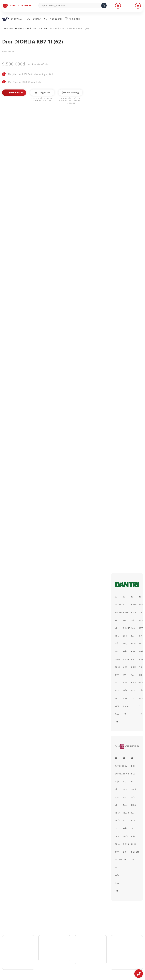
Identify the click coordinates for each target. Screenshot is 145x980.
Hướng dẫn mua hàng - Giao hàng (68, 927)
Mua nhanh (16, 92)
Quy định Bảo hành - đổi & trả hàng (69, 934)
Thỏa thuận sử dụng (110, 927)
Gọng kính (55, 19)
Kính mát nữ (49, 294)
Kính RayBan (12, 19)
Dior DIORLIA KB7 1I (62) (21, 123)
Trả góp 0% (42, 92)
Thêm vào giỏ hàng (39, 64)
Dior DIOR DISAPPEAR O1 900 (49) (85, 682)
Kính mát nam (29, 294)
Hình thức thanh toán (62, 930)
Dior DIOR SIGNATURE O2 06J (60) (60, 682)
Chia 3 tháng (71, 92)
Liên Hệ (55, 923)
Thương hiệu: (7, 51)
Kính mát (34, 19)
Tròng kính (75, 19)
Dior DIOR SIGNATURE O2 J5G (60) (36, 682)
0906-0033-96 (16, 954)
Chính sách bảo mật (110, 923)
